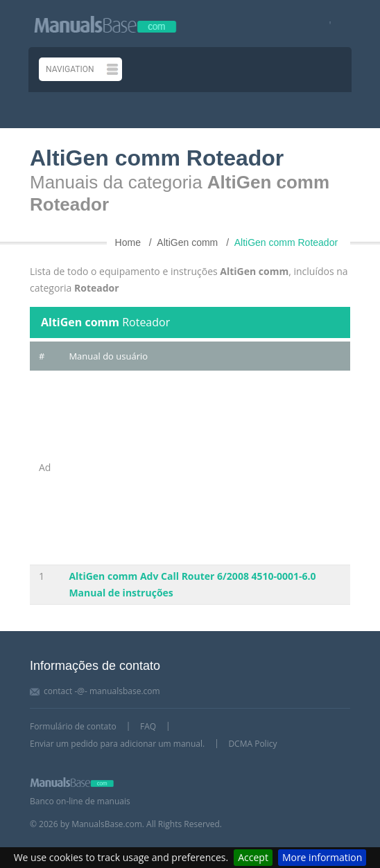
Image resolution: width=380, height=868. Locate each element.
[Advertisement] (205, 468)
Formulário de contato (73, 726)
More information (322, 857)
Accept (253, 857)
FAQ (148, 726)
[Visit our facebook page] (326, 24)
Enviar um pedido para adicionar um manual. (117, 744)
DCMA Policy (252, 744)
